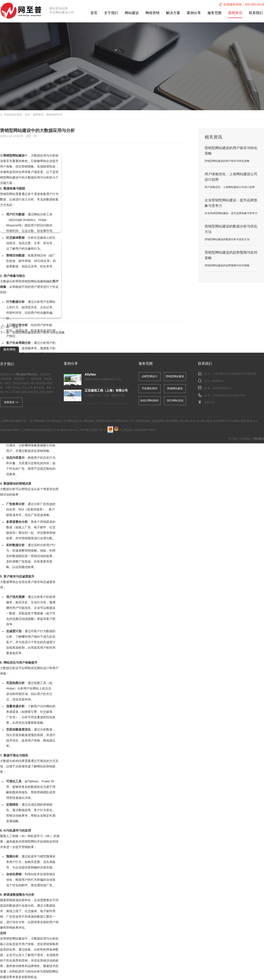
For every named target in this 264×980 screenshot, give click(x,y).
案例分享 (194, 13)
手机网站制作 (150, 389)
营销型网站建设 (175, 376)
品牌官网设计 (150, 376)
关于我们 (111, 13)
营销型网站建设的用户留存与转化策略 (38, 333)
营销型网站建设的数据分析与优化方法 (227, 239)
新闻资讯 (235, 13)
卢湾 (132, 421)
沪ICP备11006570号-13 (93, 430)
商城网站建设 (175, 389)
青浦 (243, 421)
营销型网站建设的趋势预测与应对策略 (227, 266)
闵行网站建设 (54, 421)
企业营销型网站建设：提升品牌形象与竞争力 (231, 213)
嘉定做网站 (219, 421)
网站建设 (132, 13)
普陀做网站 (172, 421)
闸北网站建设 (188, 421)
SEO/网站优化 (175, 401)
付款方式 (209, 403)
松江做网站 (233, 421)
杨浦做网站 (158, 421)
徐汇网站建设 (38, 421)
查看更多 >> (11, 402)
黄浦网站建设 (104, 421)
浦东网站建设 (143, 421)
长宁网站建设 (71, 421)
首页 (94, 13)
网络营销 (152, 13)
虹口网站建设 (87, 421)
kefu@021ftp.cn (222, 388)
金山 (255, 421)
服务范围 (214, 13)
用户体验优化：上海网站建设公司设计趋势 (230, 187)
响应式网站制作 (150, 401)
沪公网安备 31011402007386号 (135, 430)
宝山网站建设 (204, 421)
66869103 (217, 381)
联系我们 (256, 13)
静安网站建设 (121, 421)
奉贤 (249, 421)
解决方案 (173, 13)
